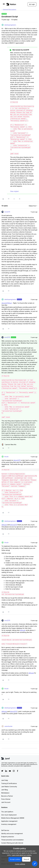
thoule (6, 457)
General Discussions (10, 10)
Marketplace (5, 793)
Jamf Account (6, 802)
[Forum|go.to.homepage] (11, 4)
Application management (9, 821)
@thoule (4, 525)
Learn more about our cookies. (22, 855)
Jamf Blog (5, 790)
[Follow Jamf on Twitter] (2, 771)
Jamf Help (5, 780)
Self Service (5, 830)
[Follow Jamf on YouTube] (10, 771)
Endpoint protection (8, 837)
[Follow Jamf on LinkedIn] (6, 771)
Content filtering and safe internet (12, 843)
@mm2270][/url (7, 303)
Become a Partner (7, 796)
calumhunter (8, 726)
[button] (4, 5)
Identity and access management (12, 833)
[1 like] (9, 445)
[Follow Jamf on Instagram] (14, 771)
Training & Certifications (9, 783)
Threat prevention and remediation (12, 840)
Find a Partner (6, 799)
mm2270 (7, 212)
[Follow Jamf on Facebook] (18, 771)
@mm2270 (17, 460)
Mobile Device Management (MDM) (13, 818)
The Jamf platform (7, 812)
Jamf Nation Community (9, 787)
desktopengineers (10, 25)
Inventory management (9, 824)
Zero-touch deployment (9, 815)
